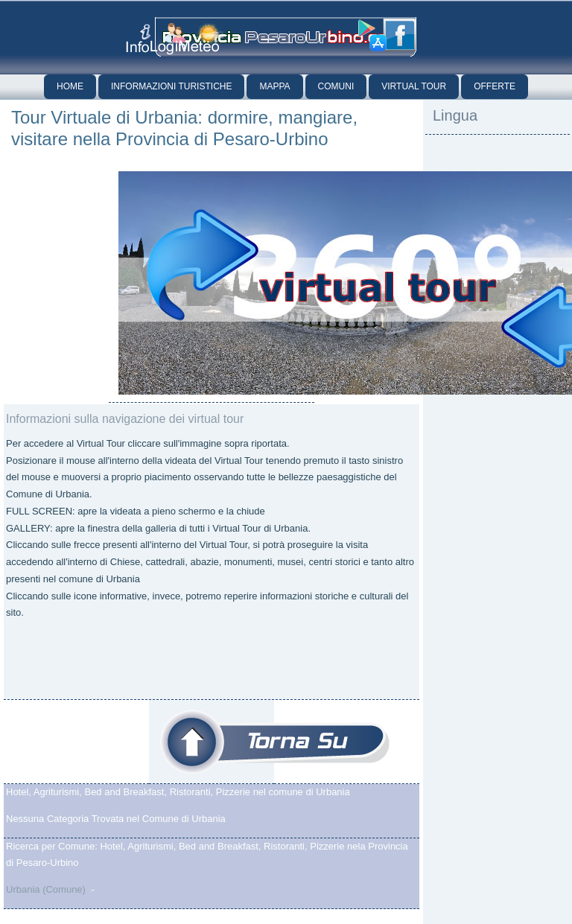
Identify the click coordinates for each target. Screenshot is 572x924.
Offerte (495, 86)
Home (70, 86)
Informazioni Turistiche (171, 86)
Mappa (274, 86)
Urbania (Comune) (46, 889)
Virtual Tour (414, 86)
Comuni (336, 86)
